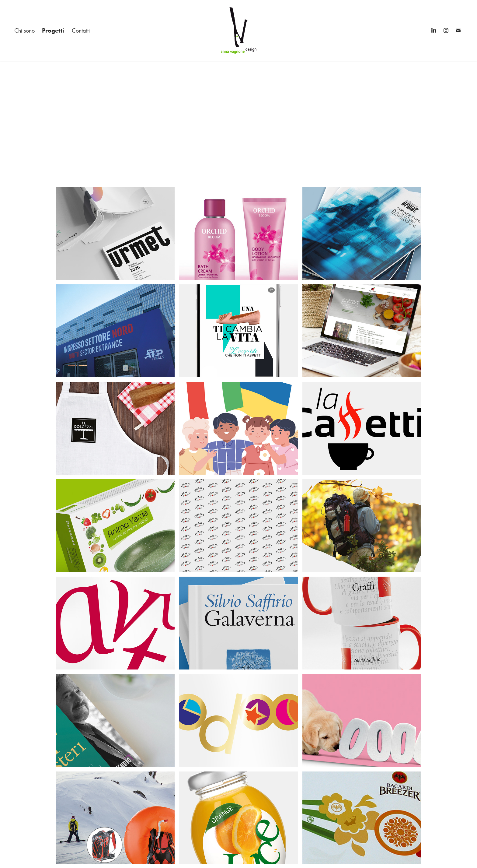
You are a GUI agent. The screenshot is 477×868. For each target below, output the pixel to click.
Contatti (81, 30)
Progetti (53, 30)
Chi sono (24, 30)
